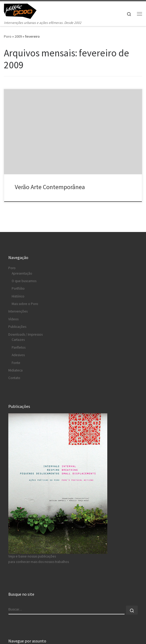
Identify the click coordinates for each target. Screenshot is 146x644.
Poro (8, 36)
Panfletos (19, 347)
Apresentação (22, 273)
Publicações (17, 327)
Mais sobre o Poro (25, 304)
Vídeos (13, 319)
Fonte (16, 363)
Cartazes (18, 340)
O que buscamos (24, 281)
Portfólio (18, 289)
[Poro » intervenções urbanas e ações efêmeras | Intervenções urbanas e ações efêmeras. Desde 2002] (23, 10)
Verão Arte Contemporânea (50, 187)
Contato (14, 378)
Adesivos (18, 355)
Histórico (18, 296)
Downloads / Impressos (25, 334)
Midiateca (15, 370)
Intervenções (18, 312)
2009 (18, 36)
